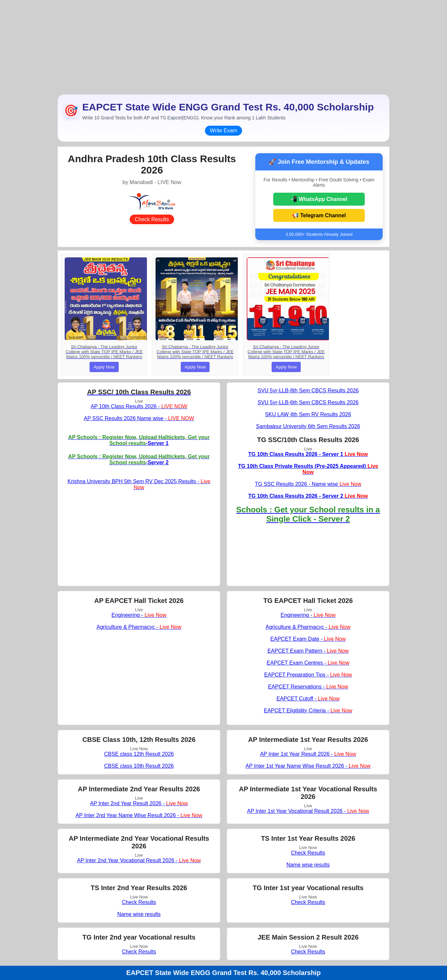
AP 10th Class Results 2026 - (139, 406)
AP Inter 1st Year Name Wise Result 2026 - (308, 766)
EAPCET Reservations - (308, 687)
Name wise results (308, 865)
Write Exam (223, 131)
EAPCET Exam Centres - (308, 663)
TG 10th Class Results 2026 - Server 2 (308, 496)
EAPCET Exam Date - (308, 639)
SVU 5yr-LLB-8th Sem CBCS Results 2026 (308, 391)
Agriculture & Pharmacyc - (139, 627)
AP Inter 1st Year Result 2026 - (308, 754)
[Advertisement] (223, 46)
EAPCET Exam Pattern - (308, 651)
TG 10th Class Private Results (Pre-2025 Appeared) (308, 469)
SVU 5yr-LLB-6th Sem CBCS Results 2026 (308, 402)
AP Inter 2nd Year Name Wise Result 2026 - (139, 815)
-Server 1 (139, 440)
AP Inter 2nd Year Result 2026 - (139, 803)
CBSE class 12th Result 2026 (139, 754)
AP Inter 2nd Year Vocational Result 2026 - (139, 860)
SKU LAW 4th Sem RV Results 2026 (308, 414)
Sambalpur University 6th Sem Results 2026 (308, 426)
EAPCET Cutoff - (308, 699)
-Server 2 (139, 459)
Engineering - (139, 615)
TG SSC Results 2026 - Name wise (308, 484)
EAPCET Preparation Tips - (308, 675)
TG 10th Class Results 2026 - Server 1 (308, 454)
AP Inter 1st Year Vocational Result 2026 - (308, 811)
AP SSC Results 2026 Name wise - (139, 418)
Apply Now (104, 367)
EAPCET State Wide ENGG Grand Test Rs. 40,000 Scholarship (223, 973)
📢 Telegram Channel (319, 215)
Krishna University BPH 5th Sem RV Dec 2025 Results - (139, 484)
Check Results (152, 219)
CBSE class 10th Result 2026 (139, 766)
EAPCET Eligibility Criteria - (308, 711)
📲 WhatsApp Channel (319, 199)
